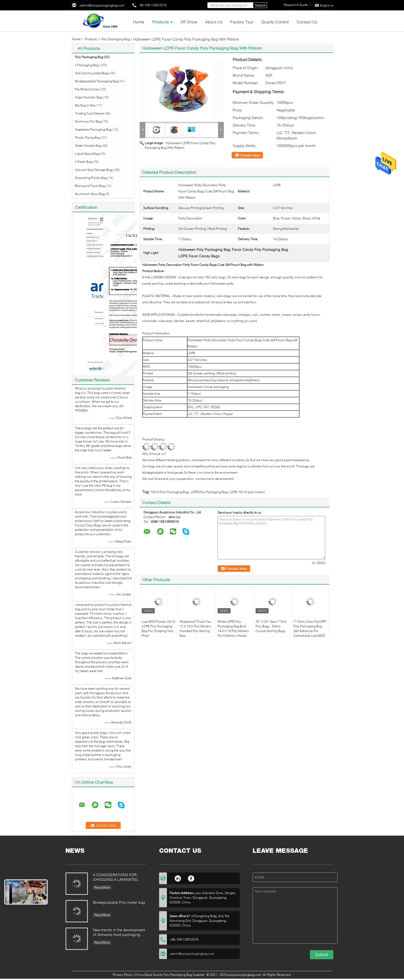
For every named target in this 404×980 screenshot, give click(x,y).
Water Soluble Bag (88, 146)
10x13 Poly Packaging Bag (170, 492)
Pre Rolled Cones (87, 89)
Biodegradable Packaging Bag (97, 81)
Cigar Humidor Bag (89, 97)
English (327, 5)
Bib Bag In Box (85, 105)
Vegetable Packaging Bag (93, 129)
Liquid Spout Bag (87, 154)
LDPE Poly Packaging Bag (209, 492)
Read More (102, 887)
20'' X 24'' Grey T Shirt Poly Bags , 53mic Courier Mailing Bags (271, 626)
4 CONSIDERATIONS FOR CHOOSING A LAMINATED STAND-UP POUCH (115, 878)
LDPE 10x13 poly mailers (247, 492)
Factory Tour (242, 22)
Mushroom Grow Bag (90, 194)
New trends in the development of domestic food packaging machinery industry (119, 933)
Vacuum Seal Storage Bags (94, 170)
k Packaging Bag (87, 65)
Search (260, 5)
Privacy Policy (123, 975)
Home (139, 22)
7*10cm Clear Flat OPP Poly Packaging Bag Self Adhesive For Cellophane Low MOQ (310, 629)
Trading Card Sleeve (89, 113)
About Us (214, 22)
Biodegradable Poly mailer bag (119, 902)
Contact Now (250, 155)
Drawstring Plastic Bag (91, 178)
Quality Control (275, 22)
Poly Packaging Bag (116, 39)
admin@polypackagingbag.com (102, 5)
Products (160, 22)
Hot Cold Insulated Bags (92, 73)
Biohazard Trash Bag (90, 186)
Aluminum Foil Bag (88, 121)
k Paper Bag (83, 162)
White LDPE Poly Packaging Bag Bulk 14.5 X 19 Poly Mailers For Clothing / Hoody (233, 629)
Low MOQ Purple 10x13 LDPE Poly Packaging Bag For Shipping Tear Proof (158, 629)
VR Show (189, 22)
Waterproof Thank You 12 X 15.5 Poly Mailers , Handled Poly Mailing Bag (196, 629)
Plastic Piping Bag (88, 137)
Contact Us (307, 22)
